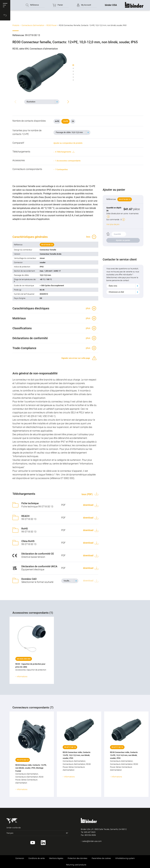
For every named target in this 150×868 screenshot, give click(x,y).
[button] (5, 5)
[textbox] (41, 102)
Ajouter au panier (123, 240)
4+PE (57, 121)
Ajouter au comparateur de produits (68, 143)
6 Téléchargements (65, 152)
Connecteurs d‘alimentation (33, 25)
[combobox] (42, 102)
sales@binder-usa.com (92, 841)
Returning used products (76, 865)
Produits (16, 25)
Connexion (20, 858)
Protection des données (77, 858)
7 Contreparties (62, 169)
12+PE (65, 121)
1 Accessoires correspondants (68, 161)
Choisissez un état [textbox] (116, 292)
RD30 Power (52, 25)
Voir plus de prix (113, 224)
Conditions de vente (37, 858)
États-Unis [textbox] (113, 286)
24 (73, 121)
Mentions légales (56, 858)
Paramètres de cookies (101, 858)
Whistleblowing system (125, 858)
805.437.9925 (90, 832)
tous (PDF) (87, 494)
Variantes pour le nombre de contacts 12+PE (27, 132)
